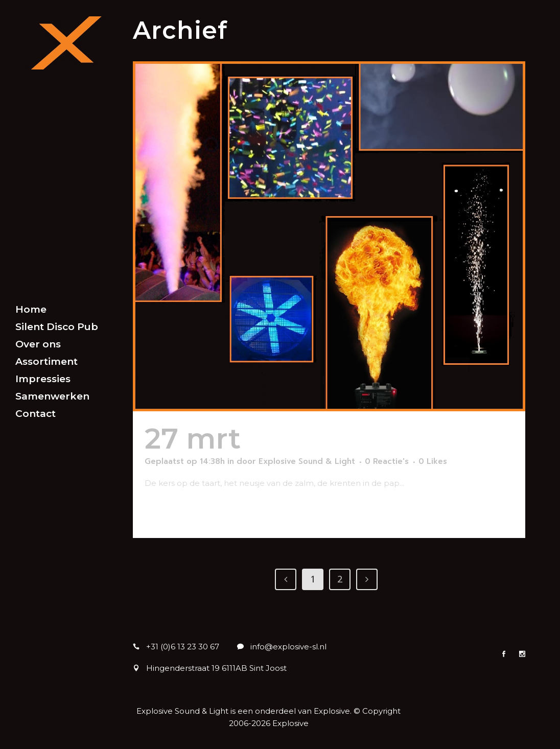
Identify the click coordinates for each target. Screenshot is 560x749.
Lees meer (170, 512)
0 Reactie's (387, 461)
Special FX (323, 439)
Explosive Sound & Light (307, 461)
